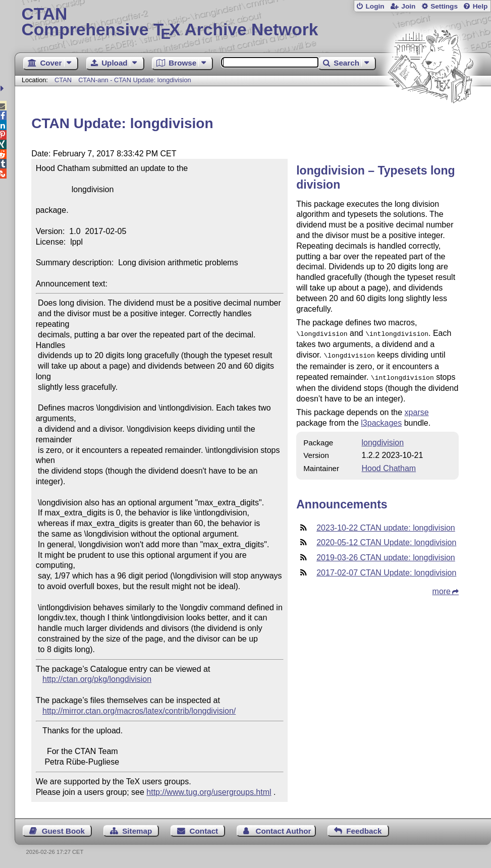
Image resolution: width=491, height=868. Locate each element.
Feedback (364, 831)
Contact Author (283, 831)
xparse (417, 409)
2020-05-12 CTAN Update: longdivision (386, 539)
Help (480, 6)
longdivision (383, 440)
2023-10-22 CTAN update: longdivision (386, 525)
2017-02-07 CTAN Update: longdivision (386, 570)
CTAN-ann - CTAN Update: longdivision (135, 80)
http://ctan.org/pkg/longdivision (97, 679)
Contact (204, 831)
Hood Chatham (389, 465)
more (442, 588)
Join (408, 6)
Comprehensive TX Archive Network (253, 23)
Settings (444, 6)
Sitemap (137, 831)
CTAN (63, 80)
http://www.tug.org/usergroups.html (209, 792)
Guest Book (63, 831)
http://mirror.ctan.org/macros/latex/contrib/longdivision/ (139, 711)
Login (375, 6)
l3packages (381, 420)
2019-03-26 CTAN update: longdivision (386, 555)
